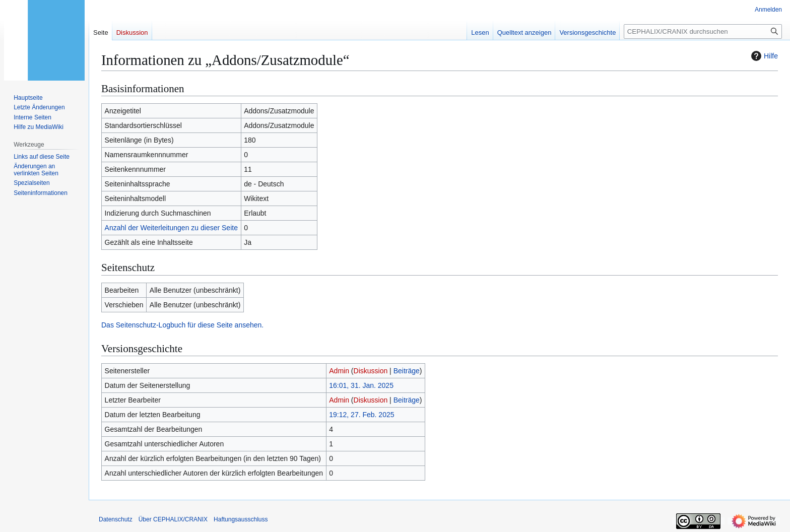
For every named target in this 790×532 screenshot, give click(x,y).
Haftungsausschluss (241, 519)
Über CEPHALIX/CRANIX (173, 519)
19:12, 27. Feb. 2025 (361, 415)
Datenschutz (116, 519)
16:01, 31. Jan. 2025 (361, 385)
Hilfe (763, 56)
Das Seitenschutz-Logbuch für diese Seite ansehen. (182, 325)
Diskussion (371, 371)
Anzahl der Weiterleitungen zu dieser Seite (171, 228)
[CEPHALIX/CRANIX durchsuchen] (703, 31)
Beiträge (407, 371)
